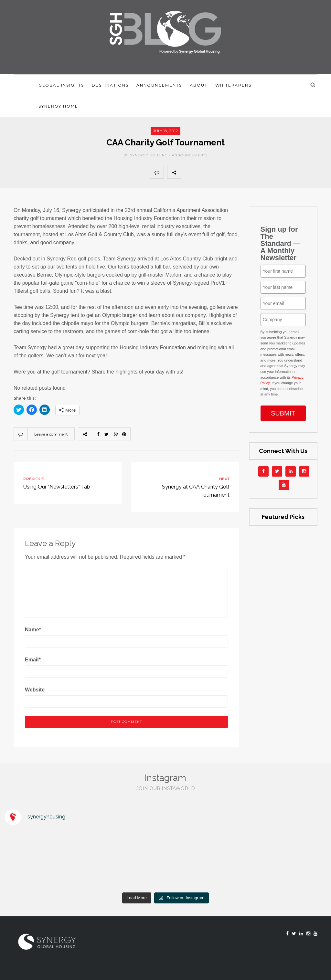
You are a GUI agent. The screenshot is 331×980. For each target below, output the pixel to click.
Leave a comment (51, 434)
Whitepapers (233, 85)
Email (33, 660)
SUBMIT (283, 413)
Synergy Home (58, 106)
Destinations (110, 85)
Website (35, 690)
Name (33, 630)
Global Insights (61, 85)
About (199, 85)
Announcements (159, 85)
